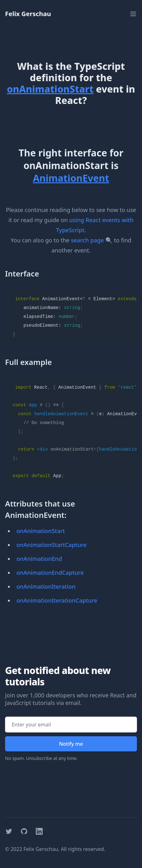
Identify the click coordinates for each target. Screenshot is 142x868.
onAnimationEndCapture (50, 573)
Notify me (71, 744)
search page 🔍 (92, 240)
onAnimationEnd (39, 559)
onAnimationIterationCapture (57, 600)
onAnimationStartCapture (52, 545)
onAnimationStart (41, 531)
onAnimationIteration (46, 586)
